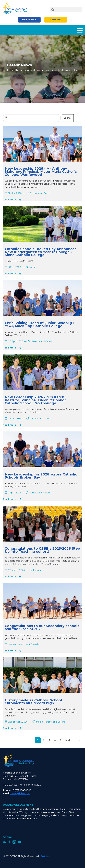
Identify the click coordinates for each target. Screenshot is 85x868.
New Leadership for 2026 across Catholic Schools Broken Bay (41, 476)
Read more (9, 200)
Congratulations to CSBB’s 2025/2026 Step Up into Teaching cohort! (42, 550)
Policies (45, 856)
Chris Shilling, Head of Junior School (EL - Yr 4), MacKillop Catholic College (41, 324)
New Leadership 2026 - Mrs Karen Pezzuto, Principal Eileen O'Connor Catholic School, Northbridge (35, 400)
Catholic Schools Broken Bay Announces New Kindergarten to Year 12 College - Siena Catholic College (41, 252)
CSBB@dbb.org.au (20, 793)
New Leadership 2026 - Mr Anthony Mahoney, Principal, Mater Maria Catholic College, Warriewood (41, 171)
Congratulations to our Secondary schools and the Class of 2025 (42, 627)
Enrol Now (56, 20)
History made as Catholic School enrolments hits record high (33, 702)
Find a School (29, 20)
